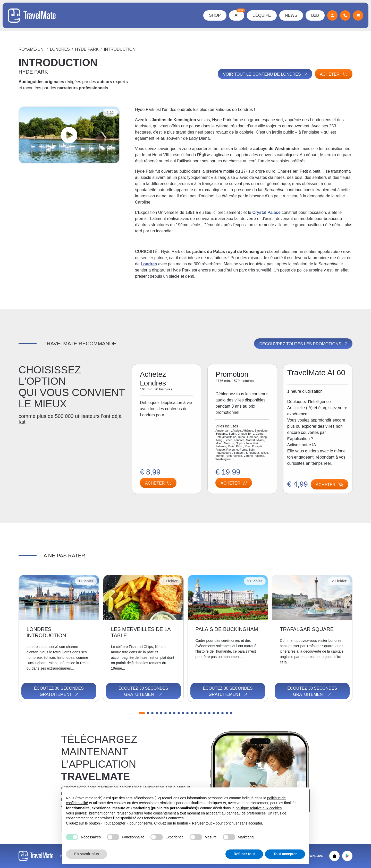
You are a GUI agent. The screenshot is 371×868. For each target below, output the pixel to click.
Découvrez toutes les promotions (304, 344)
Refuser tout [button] (244, 854)
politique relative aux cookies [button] (259, 808)
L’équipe (262, 15)
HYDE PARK (87, 49)
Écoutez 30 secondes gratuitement (59, 691)
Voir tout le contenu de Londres (265, 74)
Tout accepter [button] (285, 854)
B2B (315, 15)
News (291, 15)
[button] (142, 713)
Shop (215, 15)
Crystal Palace (266, 212)
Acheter (334, 74)
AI (239, 14)
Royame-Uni (32, 49)
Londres (60, 49)
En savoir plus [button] (87, 854)
